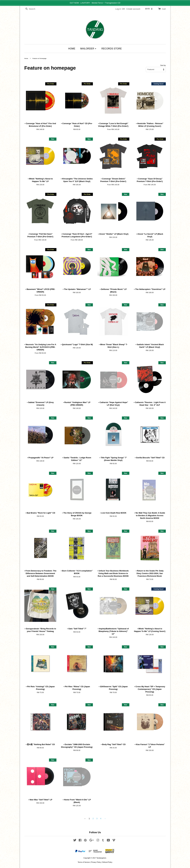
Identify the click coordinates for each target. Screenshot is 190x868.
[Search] (33, 9)
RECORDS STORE (112, 49)
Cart (164, 9)
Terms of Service (84, 862)
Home (26, 58)
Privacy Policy (96, 862)
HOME (72, 49)
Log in (118, 9)
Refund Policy (107, 862)
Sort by (163, 65)
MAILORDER (88, 49)
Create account (133, 9)
